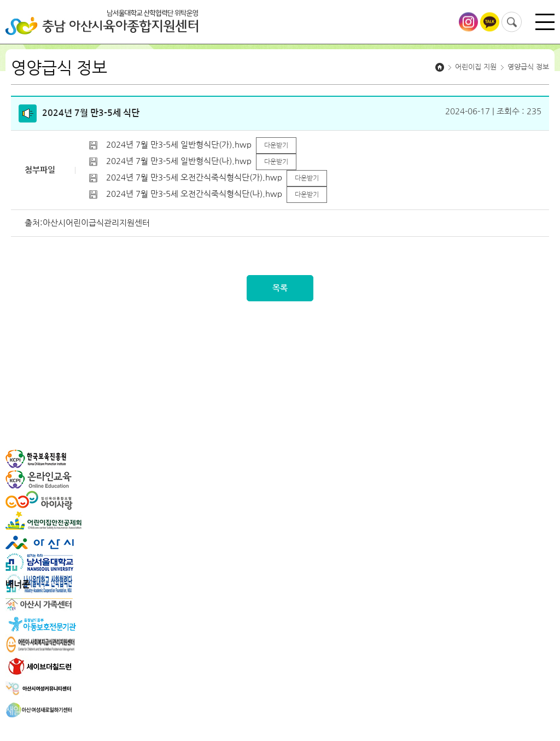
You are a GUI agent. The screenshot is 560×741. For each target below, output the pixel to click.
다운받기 (276, 145)
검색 (512, 22)
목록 (280, 288)
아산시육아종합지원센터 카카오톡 (490, 22)
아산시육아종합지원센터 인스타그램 (468, 22)
